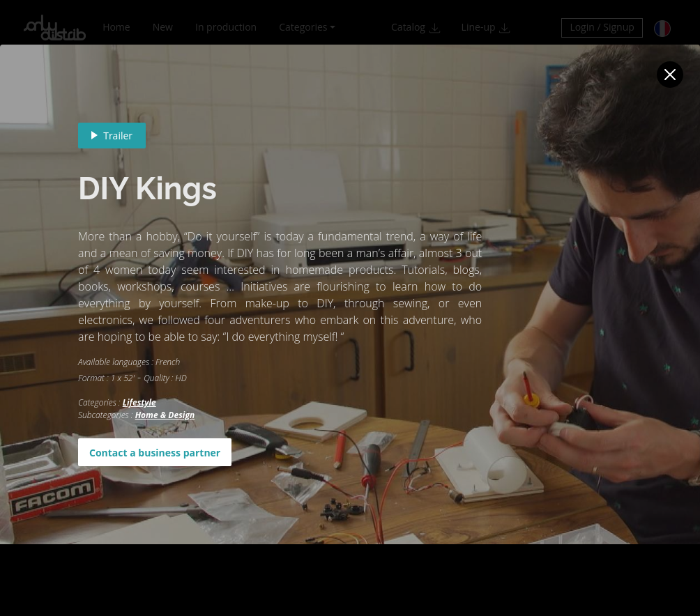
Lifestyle (139, 402)
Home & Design (165, 415)
